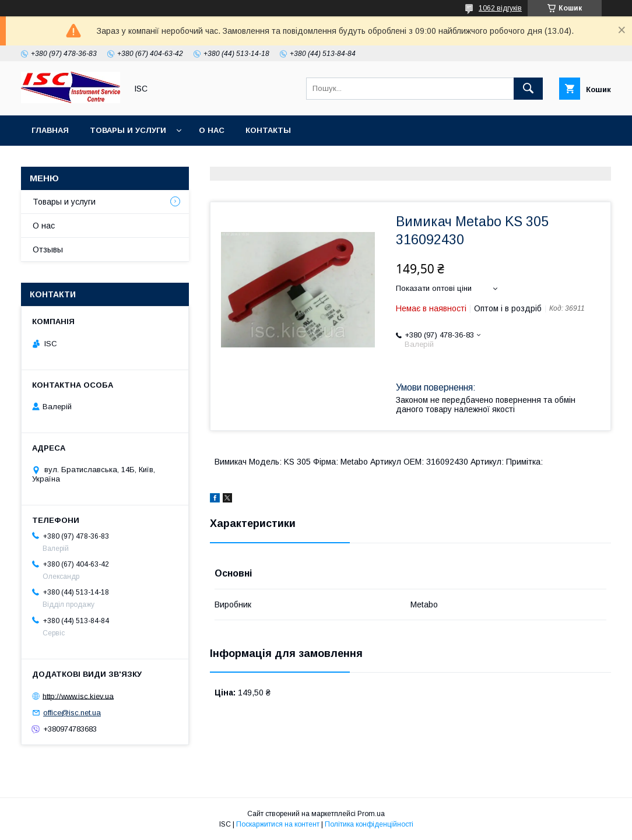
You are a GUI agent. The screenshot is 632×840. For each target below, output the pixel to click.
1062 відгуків (500, 8)
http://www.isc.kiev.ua (78, 696)
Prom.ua (371, 814)
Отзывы (48, 249)
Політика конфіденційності (369, 824)
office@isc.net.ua (72, 713)
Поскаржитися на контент (278, 824)
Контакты (268, 130)
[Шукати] (528, 89)
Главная (50, 130)
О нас (212, 130)
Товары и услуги (128, 130)
